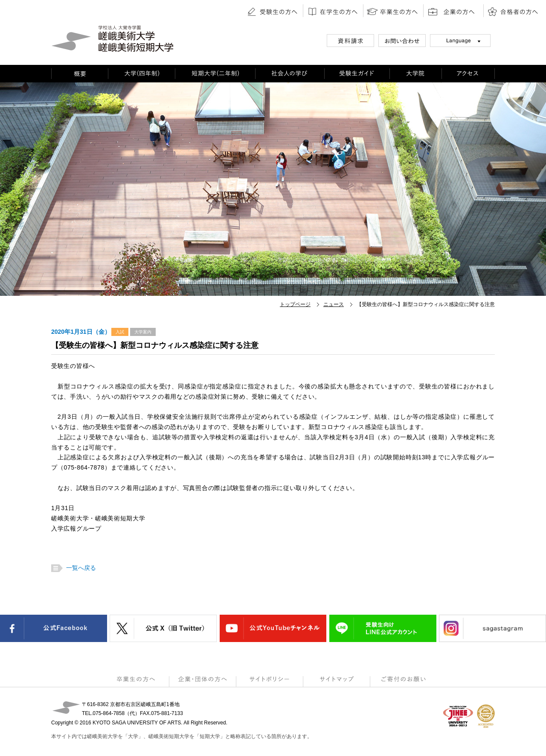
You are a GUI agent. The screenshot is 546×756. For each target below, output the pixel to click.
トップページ (295, 304)
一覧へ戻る (80, 568)
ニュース (334, 304)
